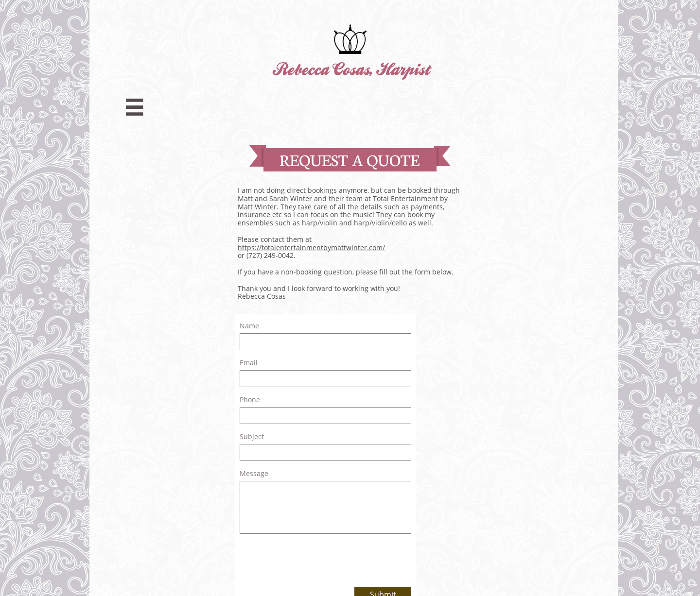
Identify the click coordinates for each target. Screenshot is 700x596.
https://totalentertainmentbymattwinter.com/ (311, 247)
